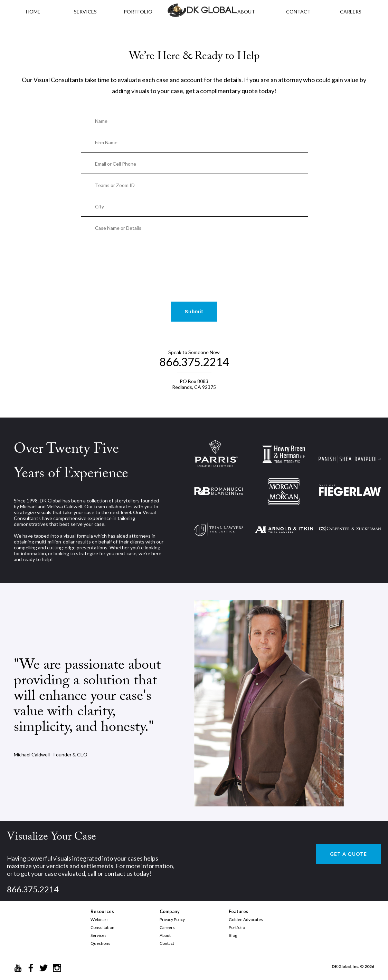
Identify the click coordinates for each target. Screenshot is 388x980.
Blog (233, 935)
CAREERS (351, 12)
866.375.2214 (194, 362)
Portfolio (237, 927)
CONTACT (298, 12)
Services (85, 12)
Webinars (100, 919)
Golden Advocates (246, 919)
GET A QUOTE (348, 854)
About (165, 935)
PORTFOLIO (138, 12)
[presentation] (194, 259)
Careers (167, 927)
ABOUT (246, 12)
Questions (100, 943)
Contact (167, 943)
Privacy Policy (172, 919)
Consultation (102, 927)
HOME (33, 12)
